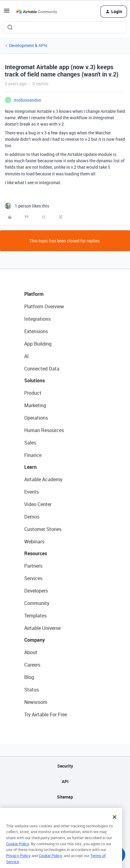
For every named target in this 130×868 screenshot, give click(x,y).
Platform (34, 294)
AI (27, 356)
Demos (32, 517)
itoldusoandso (27, 100)
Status (32, 690)
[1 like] (27, 206)
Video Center (38, 504)
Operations (36, 418)
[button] (7, 13)
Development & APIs (28, 45)
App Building (38, 344)
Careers (32, 665)
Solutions (35, 380)
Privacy (65, 812)
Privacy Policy (18, 863)
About (31, 652)
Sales (30, 443)
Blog (29, 677)
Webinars (34, 542)
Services (33, 578)
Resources (36, 553)
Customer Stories (43, 529)
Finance (33, 455)
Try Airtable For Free (46, 714)
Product (33, 393)
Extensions (36, 331)
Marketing (35, 405)
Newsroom (36, 702)
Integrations (37, 319)
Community (37, 603)
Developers (36, 591)
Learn (30, 467)
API (65, 781)
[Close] (115, 824)
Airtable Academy (43, 479)
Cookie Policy (18, 851)
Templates (35, 616)
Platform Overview (44, 306)
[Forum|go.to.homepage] (37, 12)
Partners (33, 566)
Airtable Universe (42, 628)
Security (65, 766)
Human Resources (44, 430)
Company (35, 640)
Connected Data (42, 369)
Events (32, 492)
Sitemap (65, 797)
